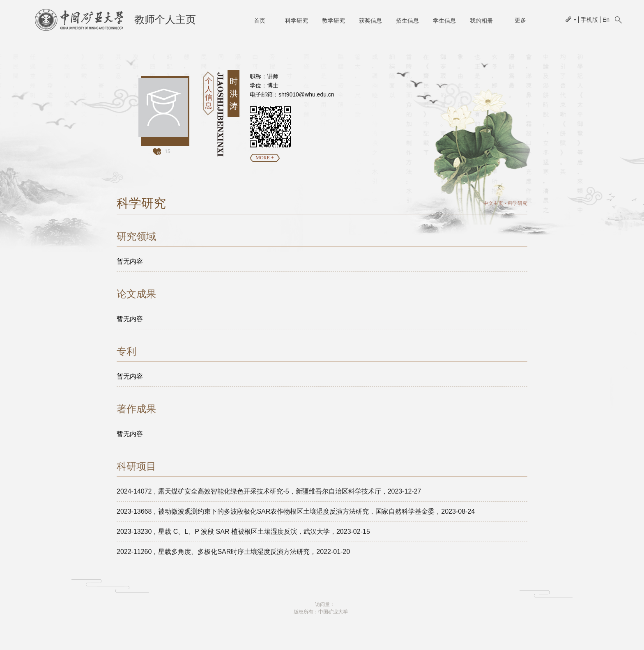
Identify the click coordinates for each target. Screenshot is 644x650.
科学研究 (297, 21)
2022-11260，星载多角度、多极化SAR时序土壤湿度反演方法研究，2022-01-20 (233, 552)
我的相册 (481, 21)
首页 (260, 21)
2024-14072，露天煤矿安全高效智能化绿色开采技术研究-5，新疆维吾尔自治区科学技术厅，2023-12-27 (269, 491)
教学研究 (333, 21)
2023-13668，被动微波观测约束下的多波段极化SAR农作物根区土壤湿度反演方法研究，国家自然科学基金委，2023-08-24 (296, 511)
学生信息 (444, 21)
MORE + (264, 158)
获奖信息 (370, 21)
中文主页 (493, 203)
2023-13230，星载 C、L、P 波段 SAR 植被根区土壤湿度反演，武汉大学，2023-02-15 (243, 532)
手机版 (589, 20)
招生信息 (407, 21)
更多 (520, 20)
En (606, 20)
